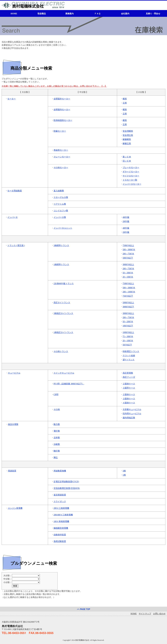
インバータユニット (63, 228)
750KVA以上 (128, 245)
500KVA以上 (128, 303)
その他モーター (61, 168)
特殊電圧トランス (131, 351)
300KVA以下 (128, 307)
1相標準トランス (61, 265)
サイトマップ (145, 614)
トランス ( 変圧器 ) (16, 245)
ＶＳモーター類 (130, 180)
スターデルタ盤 (61, 197)
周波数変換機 (60, 471)
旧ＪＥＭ (127, 161)
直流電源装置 (60, 495)
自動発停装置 (60, 535)
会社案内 (125, 14)
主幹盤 (57, 438)
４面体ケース (129, 403)
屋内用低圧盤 (129, 418)
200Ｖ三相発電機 (61, 508)
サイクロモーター (131, 176)
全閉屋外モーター (62, 99)
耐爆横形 (127, 139)
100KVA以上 (128, 332)
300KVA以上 (128, 265)
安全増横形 (128, 131)
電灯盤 (57, 431)
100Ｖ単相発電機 (61, 521)
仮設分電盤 (13, 424)
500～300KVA (129, 250)
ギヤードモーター (131, 172)
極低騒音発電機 (61, 528)
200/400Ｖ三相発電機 (63, 515)
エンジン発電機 (15, 508)
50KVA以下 (128, 258)
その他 (57, 409)
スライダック (60, 502)
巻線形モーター (61, 150)
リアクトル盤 (60, 204)
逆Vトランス (129, 360)
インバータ (13, 217)
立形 (125, 103)
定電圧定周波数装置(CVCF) (66, 482)
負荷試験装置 (60, 541)
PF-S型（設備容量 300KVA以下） (69, 384)
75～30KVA (128, 337)
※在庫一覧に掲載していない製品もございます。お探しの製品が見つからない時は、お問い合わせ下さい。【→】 (54, 86)
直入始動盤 (59, 191)
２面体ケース (129, 384)
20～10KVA (128, 277)
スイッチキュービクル (64, 373)
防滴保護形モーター (63, 120)
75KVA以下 (128, 296)
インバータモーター (132, 184)
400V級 (126, 217)
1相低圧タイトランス (63, 332)
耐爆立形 (127, 144)
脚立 (56, 458)
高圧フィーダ (129, 377)
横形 (125, 99)
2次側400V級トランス (64, 284)
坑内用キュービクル (132, 414)
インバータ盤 (60, 217)
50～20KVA (128, 322)
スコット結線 (129, 356)
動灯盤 (57, 451)
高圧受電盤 (128, 373)
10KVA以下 (128, 326)
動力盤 (57, 424)
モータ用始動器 (15, 191)
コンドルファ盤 (61, 211)
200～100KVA (129, 292)
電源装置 (12, 471)
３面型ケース (129, 388)
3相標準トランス (61, 245)
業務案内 (70, 14)
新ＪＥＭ (127, 157)
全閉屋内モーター (62, 110)
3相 (124, 471)
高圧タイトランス (62, 303)
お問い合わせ (159, 614)
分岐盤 (57, 444)
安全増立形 (128, 135)
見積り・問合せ (153, 14)
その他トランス (61, 351)
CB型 (56, 395)
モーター (11, 99)
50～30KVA (128, 273)
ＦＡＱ (97, 14)
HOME (14, 14)
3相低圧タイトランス (63, 313)
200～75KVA (128, 254)
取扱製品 (42, 14)
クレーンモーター (62, 157)
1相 (124, 475)
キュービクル (14, 373)
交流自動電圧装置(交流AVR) (67, 488)
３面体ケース (129, 399)
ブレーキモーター (131, 168)
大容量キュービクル (132, 409)
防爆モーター (60, 131)
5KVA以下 (127, 345)
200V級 (126, 221)
